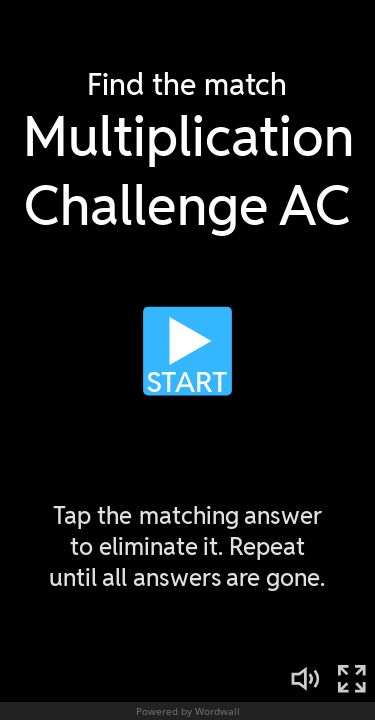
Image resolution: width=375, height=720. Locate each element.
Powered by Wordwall (188, 711)
